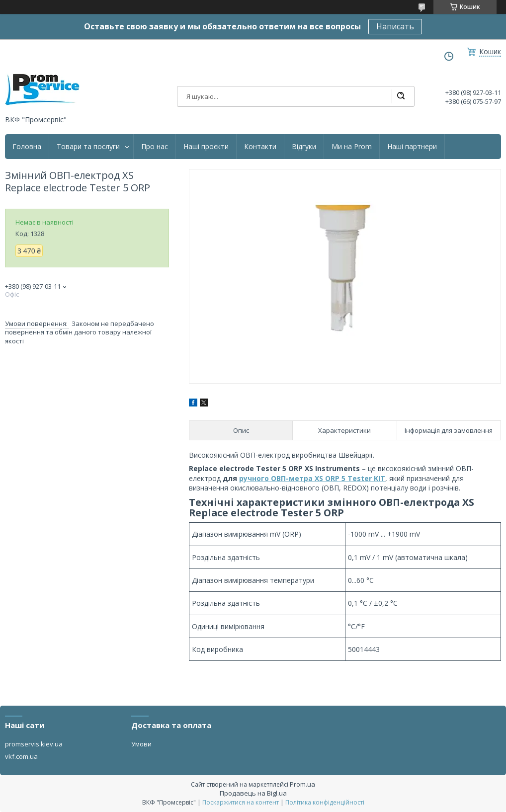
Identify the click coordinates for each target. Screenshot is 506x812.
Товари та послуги (88, 147)
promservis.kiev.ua (34, 744)
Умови (141, 744)
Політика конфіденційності (325, 802)
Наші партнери (412, 147)
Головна (27, 147)
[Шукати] (401, 96)
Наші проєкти (206, 147)
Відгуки (304, 147)
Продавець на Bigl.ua (253, 793)
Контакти (260, 147)
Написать (395, 26)
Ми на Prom (352, 147)
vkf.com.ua (21, 756)
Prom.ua (302, 784)
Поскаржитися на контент (241, 802)
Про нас (155, 147)
